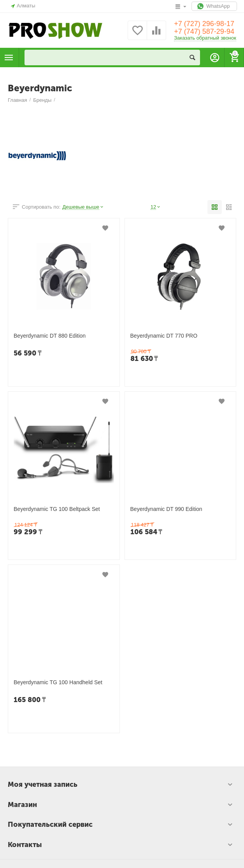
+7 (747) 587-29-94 (204, 31)
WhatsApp (214, 6)
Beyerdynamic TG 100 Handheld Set (58, 682)
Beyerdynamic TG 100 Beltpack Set (57, 509)
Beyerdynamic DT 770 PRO (164, 336)
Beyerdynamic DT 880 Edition (50, 336)
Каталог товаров (9, 58)
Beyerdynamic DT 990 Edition (166, 509)
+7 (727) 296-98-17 (204, 24)
